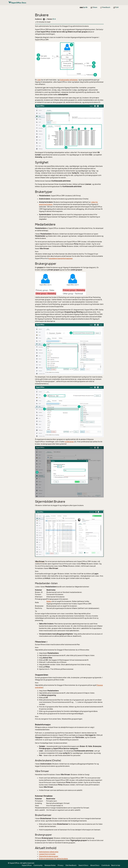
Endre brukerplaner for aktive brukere (53, 859)
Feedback (105, 7)
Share (94, 7)
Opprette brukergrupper (49, 856)
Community (38, 865)
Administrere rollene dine (49, 852)
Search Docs (83, 865)
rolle (39, 80)
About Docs (95, 865)
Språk (84, 7)
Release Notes (50, 865)
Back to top (116, 865)
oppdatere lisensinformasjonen (61, 258)
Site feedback (71, 865)
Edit (116, 7)
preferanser (69, 442)
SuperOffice (27, 865)
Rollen (49, 601)
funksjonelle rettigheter (69, 80)
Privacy (61, 865)
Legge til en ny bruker (47, 854)
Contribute (106, 865)
